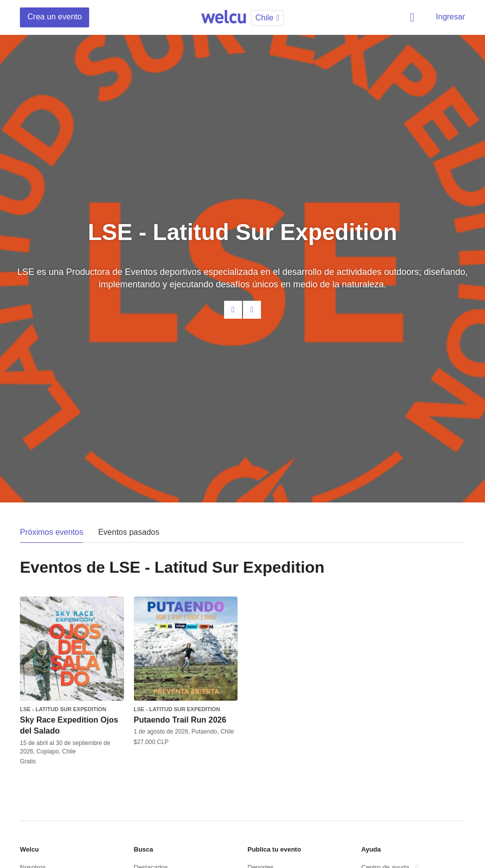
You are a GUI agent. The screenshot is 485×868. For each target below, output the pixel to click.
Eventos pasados (129, 532)
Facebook (252, 310)
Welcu (224, 17)
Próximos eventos (52, 532)
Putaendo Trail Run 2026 (180, 720)
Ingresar (450, 17)
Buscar (414, 17)
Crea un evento (55, 17)
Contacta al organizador (233, 310)
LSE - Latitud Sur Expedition (63, 709)
